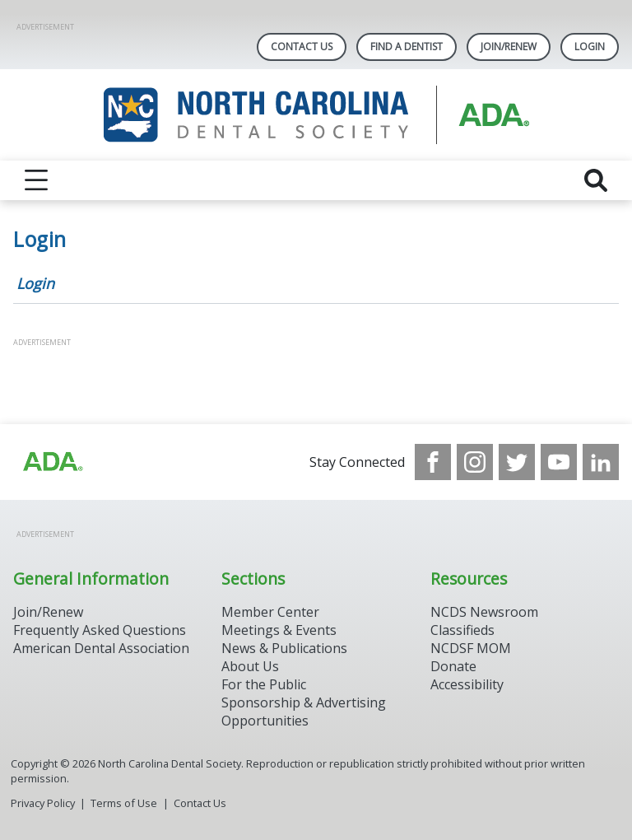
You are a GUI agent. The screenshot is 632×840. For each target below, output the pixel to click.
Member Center (270, 612)
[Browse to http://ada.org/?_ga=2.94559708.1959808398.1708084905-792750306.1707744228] (52, 462)
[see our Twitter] (517, 462)
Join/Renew (509, 47)
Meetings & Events (279, 630)
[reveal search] (596, 180)
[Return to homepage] (316, 115)
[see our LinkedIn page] (601, 462)
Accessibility (467, 684)
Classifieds (462, 630)
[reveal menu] (36, 180)
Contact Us (302, 47)
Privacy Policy (43, 803)
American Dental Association (101, 648)
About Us (250, 666)
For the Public (264, 684)
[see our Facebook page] (433, 462)
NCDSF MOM (471, 648)
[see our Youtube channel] (559, 462)
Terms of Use (124, 803)
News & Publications (284, 648)
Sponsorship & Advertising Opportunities (304, 712)
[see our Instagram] (475, 462)
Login (35, 283)
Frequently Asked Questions (100, 630)
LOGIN (590, 47)
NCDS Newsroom (484, 612)
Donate (453, 666)
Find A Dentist (407, 47)
